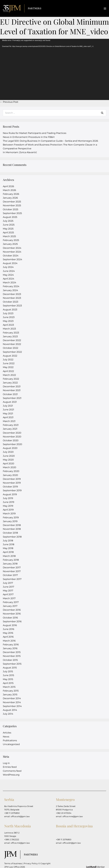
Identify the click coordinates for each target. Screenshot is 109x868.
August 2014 (10, 710)
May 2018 (8, 548)
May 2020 (8, 460)
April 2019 (8, 510)
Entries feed (10, 767)
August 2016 (10, 625)
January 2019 (10, 521)
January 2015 (10, 695)
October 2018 (10, 533)
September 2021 (12, 398)
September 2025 (12, 213)
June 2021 (8, 410)
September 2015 (12, 664)
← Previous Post (9, 102)
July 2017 (8, 583)
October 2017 (10, 575)
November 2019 (12, 483)
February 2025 (11, 240)
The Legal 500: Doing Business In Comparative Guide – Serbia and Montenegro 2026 (50, 141)
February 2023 (11, 333)
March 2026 (9, 190)
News (6, 737)
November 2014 (12, 702)
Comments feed (12, 771)
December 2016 (12, 610)
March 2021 (9, 421)
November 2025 (12, 205)
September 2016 (12, 621)
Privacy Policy (31, 863)
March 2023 (9, 329)
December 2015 (12, 652)
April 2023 (8, 325)
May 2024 (8, 275)
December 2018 (12, 525)
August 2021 (10, 402)
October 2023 (11, 302)
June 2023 (9, 317)
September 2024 (12, 259)
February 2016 (11, 645)
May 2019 (8, 506)
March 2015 (9, 687)
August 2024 (10, 263)
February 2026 (11, 194)
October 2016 (10, 618)
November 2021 (12, 390)
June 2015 (8, 675)
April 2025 (8, 233)
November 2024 (12, 252)
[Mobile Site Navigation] (105, 9)
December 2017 (12, 568)
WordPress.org (11, 775)
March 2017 (9, 598)
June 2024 (9, 271)
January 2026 (10, 198)
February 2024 (11, 286)
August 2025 (10, 217)
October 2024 (11, 256)
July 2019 (8, 498)
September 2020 (12, 444)
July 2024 (8, 267)
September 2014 (12, 706)
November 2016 (12, 614)
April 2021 (8, 417)
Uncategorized (11, 744)
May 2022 (8, 367)
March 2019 (9, 514)
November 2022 (12, 344)
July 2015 (8, 671)
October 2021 (10, 394)
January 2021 (10, 429)
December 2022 (12, 340)
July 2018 (8, 541)
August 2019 (10, 494)
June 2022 (9, 363)
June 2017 (8, 587)
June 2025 (9, 225)
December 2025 (12, 202)
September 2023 (12, 306)
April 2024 (9, 279)
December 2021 (12, 386)
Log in (6, 763)
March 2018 (9, 556)
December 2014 (12, 698)
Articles (7, 733)
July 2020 (8, 452)
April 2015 (8, 683)
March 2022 (9, 375)
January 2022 (10, 383)
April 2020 (9, 464)
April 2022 (8, 371)
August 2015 (10, 668)
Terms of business (13, 863)
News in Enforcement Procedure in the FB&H (29, 137)
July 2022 (8, 360)
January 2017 (10, 606)
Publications (10, 740)
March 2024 (10, 283)
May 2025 (8, 229)
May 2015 (8, 679)
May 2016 (8, 633)
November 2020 (12, 437)
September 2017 (12, 579)
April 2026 (8, 186)
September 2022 (12, 352)
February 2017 (11, 602)
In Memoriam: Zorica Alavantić (20, 152)
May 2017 (8, 591)
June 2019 (9, 502)
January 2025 (10, 244)
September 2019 (12, 490)
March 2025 (9, 236)
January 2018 (10, 564)
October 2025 (11, 209)
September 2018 (12, 537)
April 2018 (8, 552)
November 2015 (12, 656)
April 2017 (8, 594)
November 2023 (12, 298)
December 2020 (12, 433)
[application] (54, 69)
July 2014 (8, 714)
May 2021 (8, 414)
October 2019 (10, 487)
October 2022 (11, 348)
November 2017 (12, 571)
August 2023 (10, 310)
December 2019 (12, 479)
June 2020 (9, 456)
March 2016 (9, 641)
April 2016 (8, 637)
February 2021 (11, 425)
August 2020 (10, 448)
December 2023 (12, 294)
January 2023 (10, 336)
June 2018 (9, 544)
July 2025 (8, 221)
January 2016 (10, 648)
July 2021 (8, 406)
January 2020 (10, 475)
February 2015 (11, 691)
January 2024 (10, 290)
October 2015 (10, 660)
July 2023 (8, 313)
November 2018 (12, 529)
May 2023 (8, 321)
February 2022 (11, 379)
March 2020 (10, 467)
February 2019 (11, 517)
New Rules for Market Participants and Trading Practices (35, 133)
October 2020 (11, 440)
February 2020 (11, 471)
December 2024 (12, 248)
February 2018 (11, 560)
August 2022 (10, 356)
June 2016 (9, 629)
